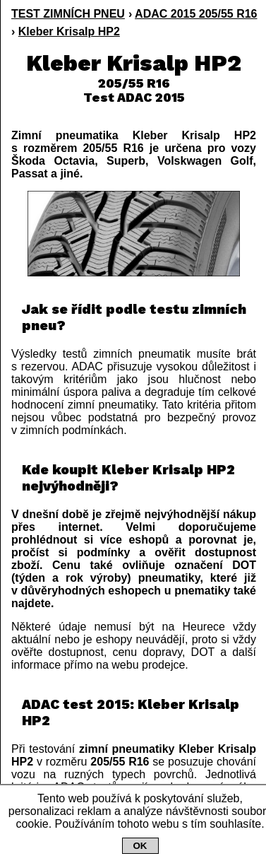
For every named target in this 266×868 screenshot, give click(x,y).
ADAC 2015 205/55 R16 (196, 14)
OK (140, 846)
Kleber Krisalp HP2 (69, 31)
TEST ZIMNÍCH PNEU (68, 14)
